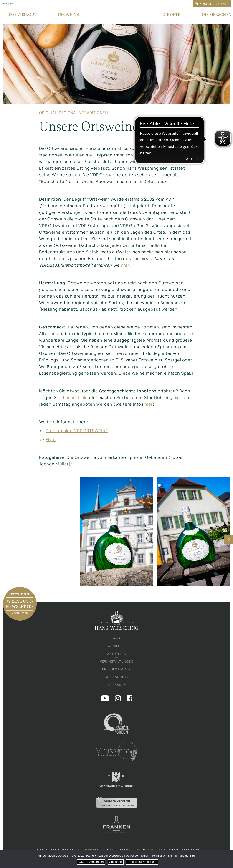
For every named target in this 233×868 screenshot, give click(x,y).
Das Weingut (23, 14)
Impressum (117, 685)
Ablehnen (116, 862)
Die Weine (68, 14)
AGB (117, 638)
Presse (8, 3)
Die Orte (171, 14)
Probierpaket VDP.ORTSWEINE (77, 431)
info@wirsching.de (184, 850)
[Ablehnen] (227, 859)
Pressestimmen (116, 669)
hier (125, 265)
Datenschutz (116, 677)
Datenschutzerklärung (142, 862)
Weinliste (116, 646)
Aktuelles (117, 654)
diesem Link (74, 397)
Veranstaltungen (117, 661)
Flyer (51, 439)
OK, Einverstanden (91, 862)
